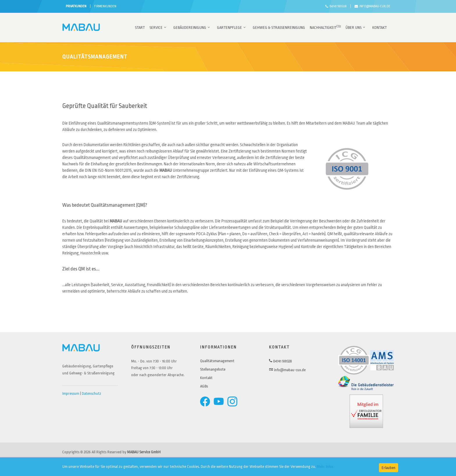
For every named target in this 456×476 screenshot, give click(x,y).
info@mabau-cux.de (372, 6)
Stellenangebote (213, 369)
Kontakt (206, 378)
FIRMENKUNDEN (105, 6)
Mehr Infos (325, 467)
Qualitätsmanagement (217, 361)
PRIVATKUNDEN (76, 6)
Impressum (71, 393)
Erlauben (389, 468)
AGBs (204, 386)
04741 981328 (336, 6)
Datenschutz (91, 393)
